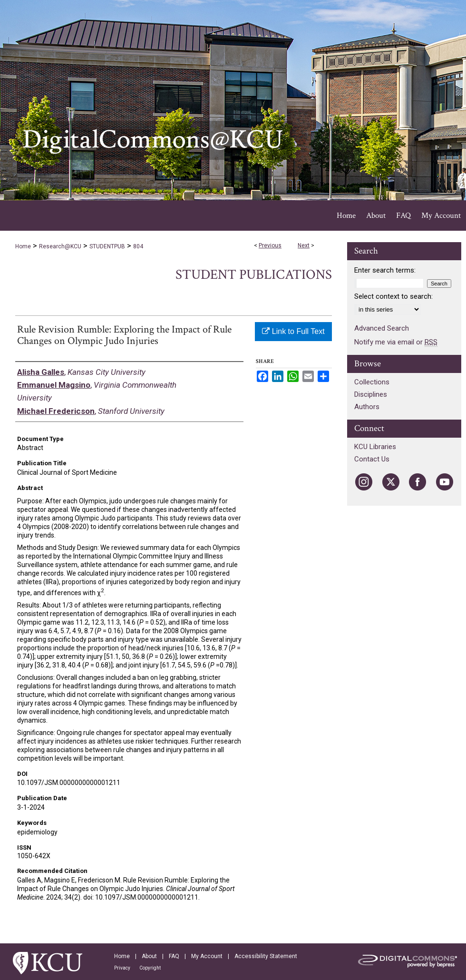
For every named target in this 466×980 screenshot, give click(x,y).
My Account (207, 956)
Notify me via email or (396, 342)
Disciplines (371, 394)
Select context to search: (393, 296)
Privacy (122, 968)
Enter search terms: (385, 270)
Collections (372, 382)
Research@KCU (60, 246)
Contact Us (372, 459)
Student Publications (254, 275)
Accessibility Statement (266, 956)
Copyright (150, 968)
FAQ (174, 956)
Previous (270, 245)
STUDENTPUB (107, 246)
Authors (367, 407)
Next (304, 245)
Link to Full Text (293, 331)
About (149, 956)
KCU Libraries (375, 447)
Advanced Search (382, 328)
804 (138, 246)
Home (23, 246)
